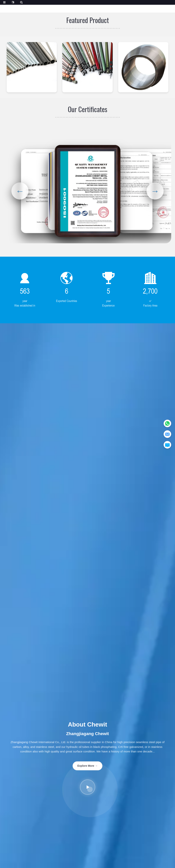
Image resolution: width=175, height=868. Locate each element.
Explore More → (87, 766)
